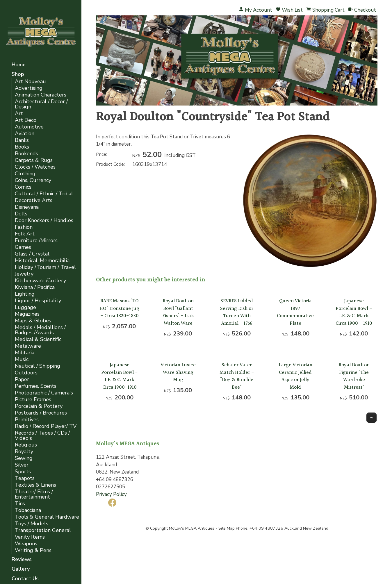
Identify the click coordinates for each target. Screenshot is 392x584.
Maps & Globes (33, 321)
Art (19, 114)
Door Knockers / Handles (44, 220)
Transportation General (43, 530)
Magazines (27, 314)
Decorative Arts (34, 200)
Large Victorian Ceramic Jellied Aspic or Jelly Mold (295, 376)
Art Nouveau (30, 82)
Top (371, 418)
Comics (23, 187)
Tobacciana (28, 510)
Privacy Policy (111, 494)
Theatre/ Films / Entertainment (34, 494)
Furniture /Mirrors (36, 241)
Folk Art (25, 234)
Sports (23, 472)
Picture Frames (33, 400)
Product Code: (110, 164)
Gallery (21, 569)
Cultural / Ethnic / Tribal (44, 194)
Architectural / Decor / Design (41, 104)
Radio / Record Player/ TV (46, 426)
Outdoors (26, 373)
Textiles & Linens (35, 485)
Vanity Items (30, 537)
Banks (22, 140)
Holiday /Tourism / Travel (45, 267)
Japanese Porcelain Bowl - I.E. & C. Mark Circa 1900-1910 (120, 376)
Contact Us (25, 579)
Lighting (25, 294)
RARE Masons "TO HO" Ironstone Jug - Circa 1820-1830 (119, 308)
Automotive (29, 127)
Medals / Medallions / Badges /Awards (40, 330)
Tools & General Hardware (47, 517)
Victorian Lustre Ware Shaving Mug (178, 372)
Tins (20, 504)
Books (22, 147)
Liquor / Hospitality (38, 301)
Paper (22, 379)
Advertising (29, 88)
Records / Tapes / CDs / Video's (42, 436)
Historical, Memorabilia (42, 261)
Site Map (227, 528)
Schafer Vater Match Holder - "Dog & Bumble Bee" (237, 376)
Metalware (28, 346)
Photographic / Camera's (44, 393)
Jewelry (24, 274)
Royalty (24, 452)
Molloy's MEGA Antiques (192, 528)
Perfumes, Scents (36, 386)
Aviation (25, 134)
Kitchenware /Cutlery (40, 281)
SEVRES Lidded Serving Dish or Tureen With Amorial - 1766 (237, 312)
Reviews (22, 560)
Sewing (24, 458)
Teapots (25, 478)
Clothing (25, 174)
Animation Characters (41, 95)
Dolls (21, 214)
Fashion (24, 227)
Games (23, 247)
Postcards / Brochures (41, 413)
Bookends (26, 154)
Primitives (27, 420)
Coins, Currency (33, 180)
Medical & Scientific (38, 339)
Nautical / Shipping (38, 366)
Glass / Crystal (32, 254)
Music (22, 359)
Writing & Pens (33, 550)
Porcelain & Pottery (39, 406)
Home (19, 65)
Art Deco (26, 120)
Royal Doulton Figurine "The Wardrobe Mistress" (354, 376)
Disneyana (27, 207)
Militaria (25, 353)
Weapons (26, 544)
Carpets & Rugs (34, 160)
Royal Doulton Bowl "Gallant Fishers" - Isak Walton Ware (178, 312)
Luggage (25, 307)
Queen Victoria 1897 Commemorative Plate (295, 312)
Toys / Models (32, 524)
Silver (22, 465)
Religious (26, 445)
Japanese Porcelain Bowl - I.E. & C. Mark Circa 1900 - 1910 (354, 312)
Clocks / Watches (35, 167)
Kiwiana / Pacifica (35, 287)
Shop (18, 75)
